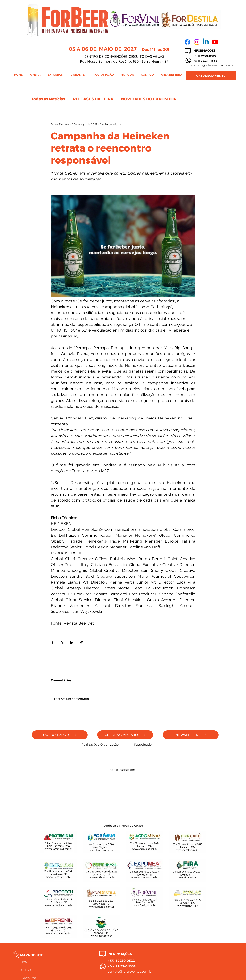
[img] (86, 756)
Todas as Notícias (48, 99)
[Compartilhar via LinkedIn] (72, 642)
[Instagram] (197, 42)
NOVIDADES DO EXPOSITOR (149, 99)
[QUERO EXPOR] (60, 735)
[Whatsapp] (188, 60)
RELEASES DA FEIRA (93, 99)
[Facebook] (187, 42)
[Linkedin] (206, 42)
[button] (36, 76)
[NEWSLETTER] (191, 735)
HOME (25, 962)
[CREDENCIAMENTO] (211, 75)
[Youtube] (215, 42)
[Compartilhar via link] (81, 642)
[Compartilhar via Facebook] (53, 642)
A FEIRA (26, 970)
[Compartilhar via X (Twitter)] (62, 642)
